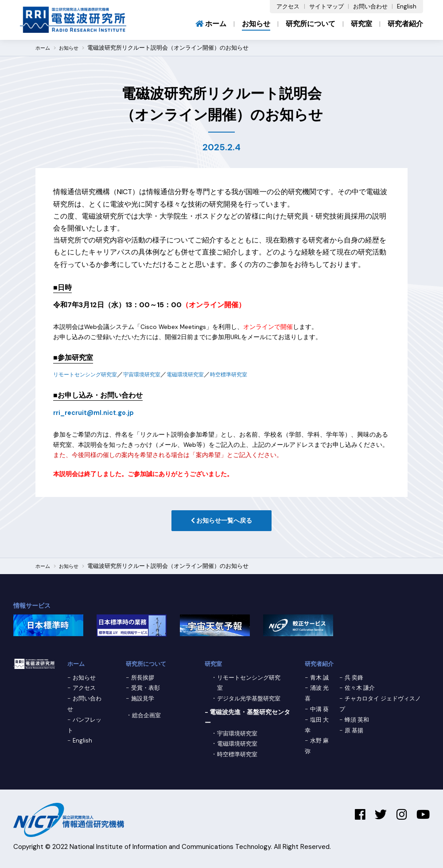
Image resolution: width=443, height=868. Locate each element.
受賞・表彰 (147, 690)
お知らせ (256, 24)
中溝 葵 (320, 711)
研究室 (361, 24)
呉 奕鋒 (355, 680)
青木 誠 (320, 680)
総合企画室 (148, 717)
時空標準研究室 (255, 374)
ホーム (211, 24)
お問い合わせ (370, 6)
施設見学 (144, 700)
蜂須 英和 (358, 722)
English (407, 6)
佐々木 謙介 (361, 690)
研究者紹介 (405, 24)
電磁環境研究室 (205, 374)
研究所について (311, 24)
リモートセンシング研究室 (90, 374)
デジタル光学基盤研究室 (251, 700)
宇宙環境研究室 (155, 374)
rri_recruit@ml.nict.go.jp (97, 412)
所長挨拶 (144, 680)
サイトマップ (326, 6)
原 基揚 (355, 732)
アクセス (288, 6)
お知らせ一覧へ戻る (221, 522)
